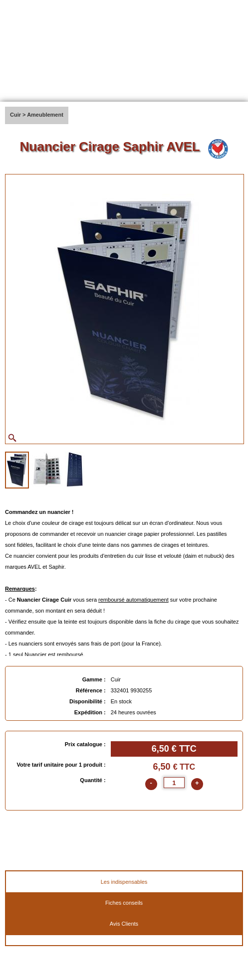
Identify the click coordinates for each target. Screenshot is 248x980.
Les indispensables (124, 882)
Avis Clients (124, 924)
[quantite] (174, 783)
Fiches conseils (124, 903)
